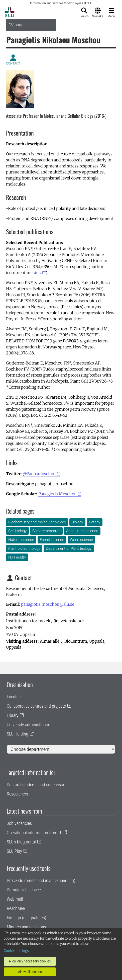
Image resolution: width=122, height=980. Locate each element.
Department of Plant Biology (69, 548)
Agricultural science (82, 531)
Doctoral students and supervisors (37, 785)
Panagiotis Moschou (57, 494)
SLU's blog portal (21, 842)
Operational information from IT (34, 833)
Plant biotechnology (24, 548)
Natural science (21, 540)
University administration (29, 725)
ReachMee (16, 908)
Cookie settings (16, 951)
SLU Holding (18, 734)
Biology (77, 522)
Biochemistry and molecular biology (37, 522)
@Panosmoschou (39, 474)
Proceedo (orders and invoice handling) (41, 880)
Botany (95, 522)
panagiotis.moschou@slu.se (48, 604)
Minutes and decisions (26, 927)
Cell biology (17, 531)
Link (37, 273)
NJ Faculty (17, 557)
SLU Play (14, 851)
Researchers (17, 794)
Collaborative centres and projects (36, 706)
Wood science (81, 540)
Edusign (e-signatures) (26, 918)
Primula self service (24, 890)
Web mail (15, 899)
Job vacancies (19, 823)
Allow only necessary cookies (30, 961)
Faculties (15, 697)
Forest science (52, 540)
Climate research (46, 531)
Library (13, 715)
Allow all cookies (30, 972)
